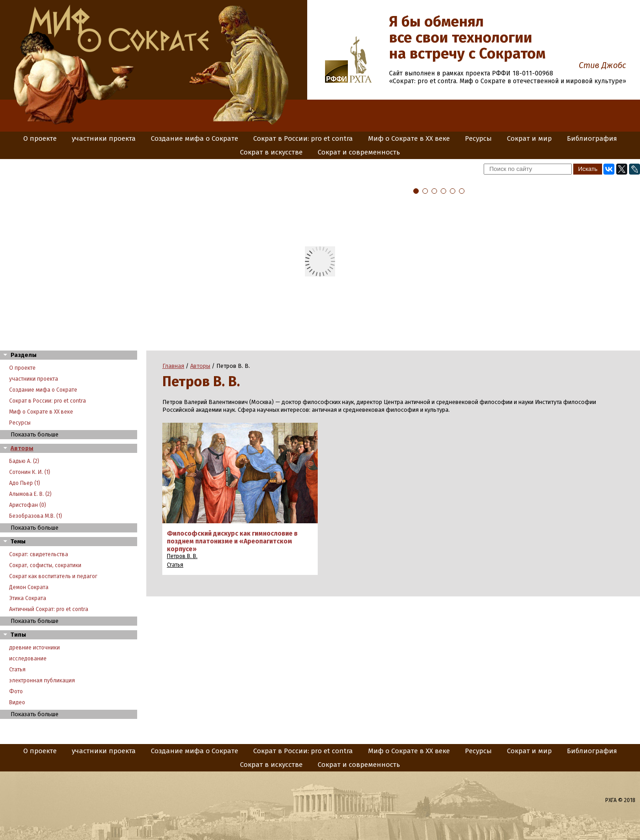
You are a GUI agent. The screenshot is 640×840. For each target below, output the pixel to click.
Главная (173, 366)
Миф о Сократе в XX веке (409, 138)
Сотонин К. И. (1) (30, 472)
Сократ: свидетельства (39, 554)
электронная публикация (42, 681)
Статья (17, 670)
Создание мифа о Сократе (195, 138)
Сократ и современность (359, 152)
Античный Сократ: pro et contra (49, 609)
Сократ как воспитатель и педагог (53, 576)
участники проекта (104, 138)
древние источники (35, 648)
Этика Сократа (28, 598)
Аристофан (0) (28, 505)
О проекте (40, 138)
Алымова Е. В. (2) (30, 494)
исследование (28, 659)
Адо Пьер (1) (25, 483)
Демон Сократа (29, 587)
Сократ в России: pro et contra (303, 138)
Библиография (592, 138)
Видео (17, 702)
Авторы (22, 448)
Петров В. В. (182, 556)
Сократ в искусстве (271, 152)
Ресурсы (478, 138)
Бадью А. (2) (24, 461)
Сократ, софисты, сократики (45, 565)
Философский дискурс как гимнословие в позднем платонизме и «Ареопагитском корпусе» (232, 541)
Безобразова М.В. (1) (36, 516)
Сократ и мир (529, 138)
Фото (16, 691)
